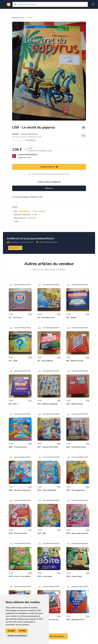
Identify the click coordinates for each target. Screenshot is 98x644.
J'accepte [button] (11, 631)
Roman (30, 18)
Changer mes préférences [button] (17, 636)
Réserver (49, 188)
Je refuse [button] (22, 631)
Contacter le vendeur (49, 182)
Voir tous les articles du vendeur (49, 636)
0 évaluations (30, 140)
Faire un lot (15, 248)
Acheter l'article (49, 167)
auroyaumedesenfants (29, 134)
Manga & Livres (18, 18)
